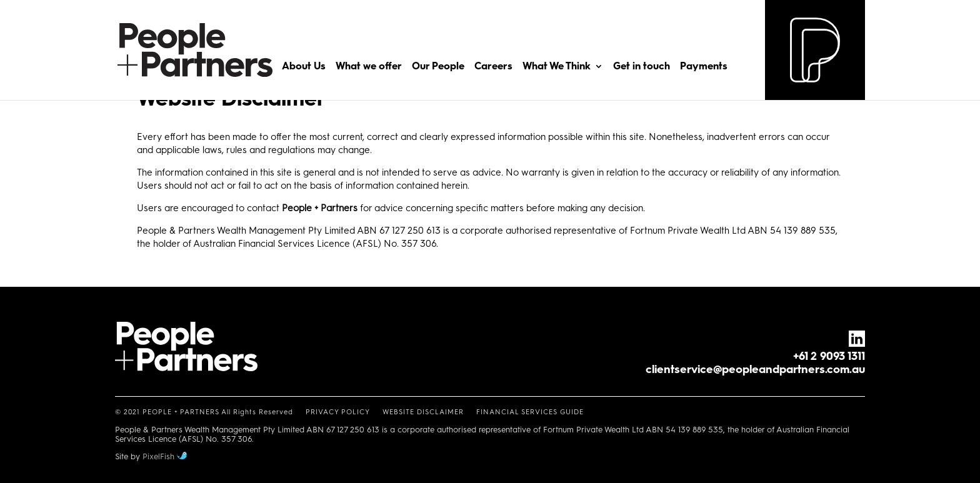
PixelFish (165, 456)
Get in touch (642, 67)
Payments (704, 67)
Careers (493, 67)
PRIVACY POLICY (338, 412)
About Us (304, 67)
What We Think (557, 67)
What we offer (369, 67)
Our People (438, 67)
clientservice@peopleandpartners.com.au (755, 369)
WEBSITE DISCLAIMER (423, 412)
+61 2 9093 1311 (829, 356)
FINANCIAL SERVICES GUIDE (530, 412)
